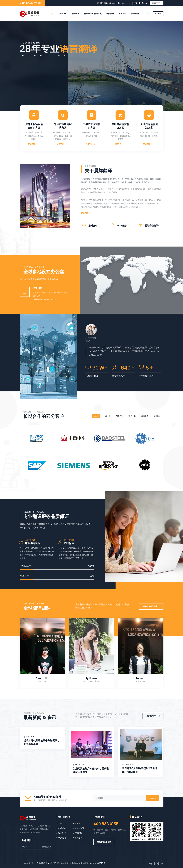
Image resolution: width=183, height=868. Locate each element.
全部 (96, 416)
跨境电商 (145, 416)
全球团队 (79, 838)
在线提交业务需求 (104, 842)
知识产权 (119, 416)
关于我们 (63, 14)
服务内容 (76, 14)
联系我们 (135, 14)
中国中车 (89, 341)
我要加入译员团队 (152, 606)
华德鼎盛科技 (77, 863)
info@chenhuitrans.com (119, 3)
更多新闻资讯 (154, 716)
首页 (52, 14)
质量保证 (123, 14)
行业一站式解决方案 (93, 14)
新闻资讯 (110, 14)
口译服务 (62, 828)
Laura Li (141, 678)
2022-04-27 (30, 737)
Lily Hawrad (91, 678)
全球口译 (157, 416)
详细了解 (33, 144)
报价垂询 (158, 14)
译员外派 (62, 833)
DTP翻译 (78, 833)
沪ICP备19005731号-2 (98, 863)
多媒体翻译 (80, 828)
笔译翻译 (79, 823)
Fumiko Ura (42, 678)
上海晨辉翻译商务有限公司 (46, 863)
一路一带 (107, 416)
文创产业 (132, 416)
